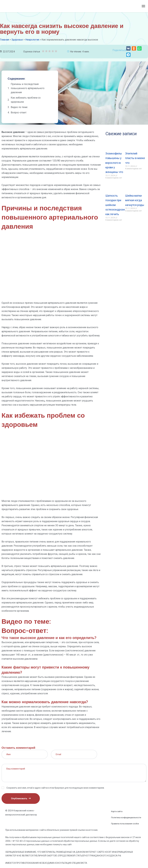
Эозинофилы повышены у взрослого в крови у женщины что (114, 163)
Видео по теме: (19, 107)
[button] (128, 48)
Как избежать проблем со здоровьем (26, 100)
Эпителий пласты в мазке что (135, 158)
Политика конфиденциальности (126, 818)
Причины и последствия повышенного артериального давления (28, 88)
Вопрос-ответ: (19, 113)
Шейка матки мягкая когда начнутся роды (135, 200)
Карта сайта (117, 811)
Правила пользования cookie (125, 824)
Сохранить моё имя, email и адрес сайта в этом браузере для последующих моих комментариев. (55, 788)
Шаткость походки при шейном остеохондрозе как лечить (115, 205)
